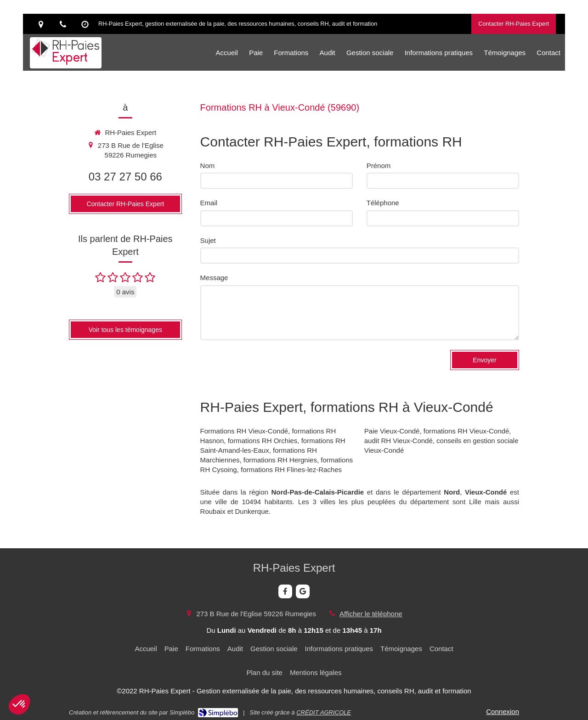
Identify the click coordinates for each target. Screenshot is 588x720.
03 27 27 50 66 (125, 177)
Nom (208, 166)
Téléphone (383, 203)
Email (209, 203)
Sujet (208, 240)
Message (214, 278)
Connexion (503, 712)
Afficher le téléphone (371, 614)
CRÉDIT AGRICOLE (324, 712)
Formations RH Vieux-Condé (244, 431)
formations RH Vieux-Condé (466, 431)
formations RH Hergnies (280, 460)
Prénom (379, 166)
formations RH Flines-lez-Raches (291, 470)
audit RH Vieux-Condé (399, 441)
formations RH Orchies (263, 441)
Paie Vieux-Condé (392, 431)
